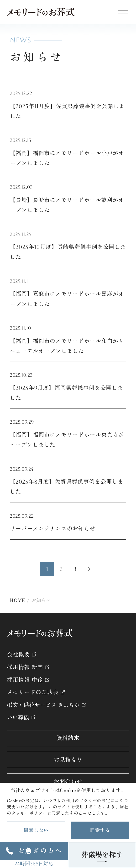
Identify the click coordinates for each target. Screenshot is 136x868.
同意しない (36, 830)
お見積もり (68, 760)
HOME (18, 600)
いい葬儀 (18, 717)
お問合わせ (68, 781)
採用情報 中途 (25, 680)
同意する (100, 830)
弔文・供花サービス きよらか (43, 705)
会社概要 (18, 654)
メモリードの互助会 (33, 692)
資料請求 (68, 738)
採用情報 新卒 (25, 667)
